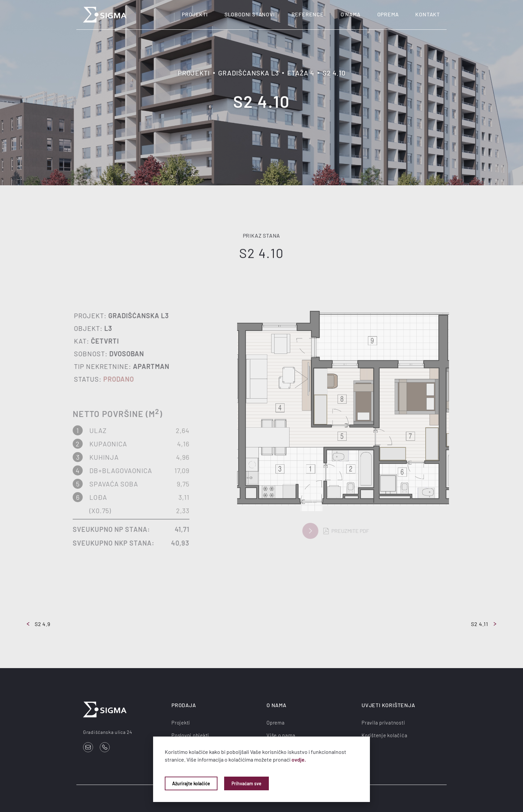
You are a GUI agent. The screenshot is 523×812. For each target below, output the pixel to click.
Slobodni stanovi (250, 14)
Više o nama (281, 735)
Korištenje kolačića (384, 735)
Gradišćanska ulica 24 (108, 732)
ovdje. (299, 759)
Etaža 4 (301, 73)
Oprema (388, 14)
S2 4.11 (484, 624)
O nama (351, 14)
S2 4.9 (39, 624)
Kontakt (428, 14)
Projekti (195, 14)
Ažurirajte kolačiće (191, 783)
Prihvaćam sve (246, 783)
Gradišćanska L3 (248, 73)
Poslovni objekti (190, 735)
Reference (308, 14)
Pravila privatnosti (383, 723)
